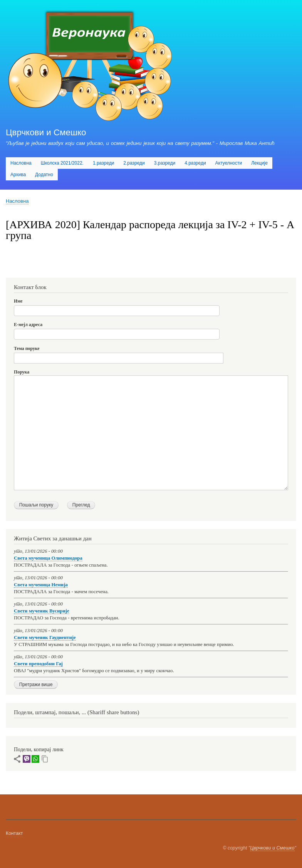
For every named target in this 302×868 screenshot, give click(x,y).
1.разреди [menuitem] (103, 163)
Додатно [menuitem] (44, 175)
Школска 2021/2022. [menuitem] (62, 163)
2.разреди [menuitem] (134, 163)
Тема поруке (27, 348)
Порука (22, 372)
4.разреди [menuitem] (195, 163)
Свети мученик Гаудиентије (45, 638)
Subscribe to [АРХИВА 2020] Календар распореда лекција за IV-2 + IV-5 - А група (9, 268)
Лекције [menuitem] (259, 163)
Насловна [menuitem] (21, 163)
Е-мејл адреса (28, 325)
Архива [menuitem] (18, 175)
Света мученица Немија (41, 585)
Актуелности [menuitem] (229, 163)
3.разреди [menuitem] (165, 163)
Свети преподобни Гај (38, 664)
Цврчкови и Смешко (46, 132)
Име (18, 301)
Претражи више (36, 685)
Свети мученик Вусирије (42, 611)
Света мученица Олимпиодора (48, 558)
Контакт (14, 833)
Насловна (17, 201)
